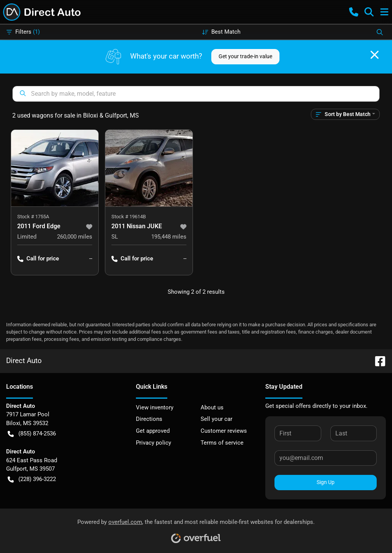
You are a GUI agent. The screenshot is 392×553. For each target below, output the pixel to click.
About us (212, 407)
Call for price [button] (38, 259)
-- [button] (91, 259)
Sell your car (216, 419)
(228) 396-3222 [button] (32, 479)
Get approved (153, 431)
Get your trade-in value (245, 56)
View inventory (155, 407)
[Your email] (326, 458)
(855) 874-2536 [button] (32, 434)
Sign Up (326, 482)
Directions (149, 419)
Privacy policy (154, 443)
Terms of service (222, 443)
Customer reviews (224, 431)
